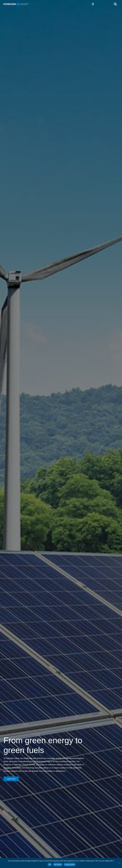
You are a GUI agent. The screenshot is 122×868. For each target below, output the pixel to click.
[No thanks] (119, 863)
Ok (50, 865)
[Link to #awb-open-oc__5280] (115, 4)
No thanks (58, 865)
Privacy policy (70, 865)
